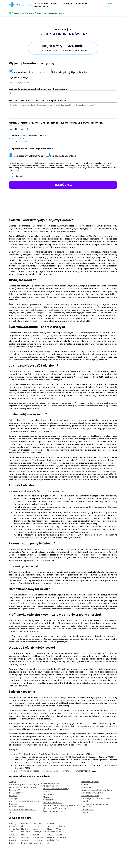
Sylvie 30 (51, 840)
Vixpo (59, 832)
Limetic (36, 826)
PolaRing (51, 823)
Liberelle (37, 829)
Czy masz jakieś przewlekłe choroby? (28, 135)
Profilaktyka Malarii (90, 796)
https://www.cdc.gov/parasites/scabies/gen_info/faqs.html (41, 771)
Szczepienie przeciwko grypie (95, 804)
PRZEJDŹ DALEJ (63, 185)
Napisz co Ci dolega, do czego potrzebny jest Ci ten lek (38, 100)
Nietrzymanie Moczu (52, 811)
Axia (11, 832)
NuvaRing (37, 843)
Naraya (36, 835)
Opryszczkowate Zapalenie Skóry (97, 790)
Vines (59, 829)
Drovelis (25, 823)
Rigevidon (51, 832)
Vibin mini (61, 826)
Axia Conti (14, 835)
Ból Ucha (13, 796)
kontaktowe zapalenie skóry (87, 555)
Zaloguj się (110, 5)
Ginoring (25, 837)
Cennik (55, 4)
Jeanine (25, 840)
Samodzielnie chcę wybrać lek (27, 72)
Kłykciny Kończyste (52, 786)
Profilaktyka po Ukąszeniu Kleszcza (97, 798)
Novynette (38, 840)
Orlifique (50, 826)
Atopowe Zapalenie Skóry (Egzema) (26, 785)
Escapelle (26, 832)
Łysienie (47, 791)
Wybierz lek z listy (18, 78)
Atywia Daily (15, 829)
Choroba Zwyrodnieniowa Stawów (25, 801)
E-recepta (67, 4)
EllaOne (25, 829)
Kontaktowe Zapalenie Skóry (56, 789)
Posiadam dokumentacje (61, 156)
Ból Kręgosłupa (16, 793)
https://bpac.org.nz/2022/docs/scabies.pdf (67, 757)
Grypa (12, 812)
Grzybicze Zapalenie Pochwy (22, 810)
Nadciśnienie (49, 800)
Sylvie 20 (51, 837)
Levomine (37, 823)
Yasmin (60, 835)
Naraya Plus (38, 837)
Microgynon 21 (39, 832)
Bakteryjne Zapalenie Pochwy (23, 787)
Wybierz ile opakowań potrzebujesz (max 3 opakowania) (39, 89)
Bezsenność (15, 790)
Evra (23, 835)
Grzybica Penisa (17, 807)
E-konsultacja (41, 7)
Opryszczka (87, 787)
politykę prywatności (69, 163)
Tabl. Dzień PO (88, 810)
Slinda (49, 835)
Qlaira (49, 829)
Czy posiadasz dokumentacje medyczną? (31, 149)
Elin (23, 826)
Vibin (49, 843)
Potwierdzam (18, 176)
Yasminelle (61, 837)
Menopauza (48, 794)
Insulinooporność (51, 783)
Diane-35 (13, 843)
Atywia (12, 826)
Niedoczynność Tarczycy (54, 808)
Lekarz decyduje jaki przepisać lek (67, 72)
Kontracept (27, 843)
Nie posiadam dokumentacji (26, 156)
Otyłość (85, 785)
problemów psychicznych (21, 677)
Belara (12, 837)
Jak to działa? (41, 4)
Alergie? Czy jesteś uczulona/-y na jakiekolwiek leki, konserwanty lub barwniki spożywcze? (56, 123)
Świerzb (85, 801)
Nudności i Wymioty (90, 782)
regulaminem (50, 163)
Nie (24, 129)
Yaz (58, 840)
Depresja (13, 804)
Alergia (12, 782)
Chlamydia (14, 798)
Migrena (47, 797)
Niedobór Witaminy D (53, 803)
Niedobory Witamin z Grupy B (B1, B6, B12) (62, 805)
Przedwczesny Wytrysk (92, 793)
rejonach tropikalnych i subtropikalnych (45, 310)
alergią (59, 552)
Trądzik (85, 812)
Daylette (13, 840)
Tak (13, 129)
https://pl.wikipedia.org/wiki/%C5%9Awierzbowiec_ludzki (39, 754)
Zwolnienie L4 (82, 4)
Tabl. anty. (86, 807)
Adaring (13, 823)
